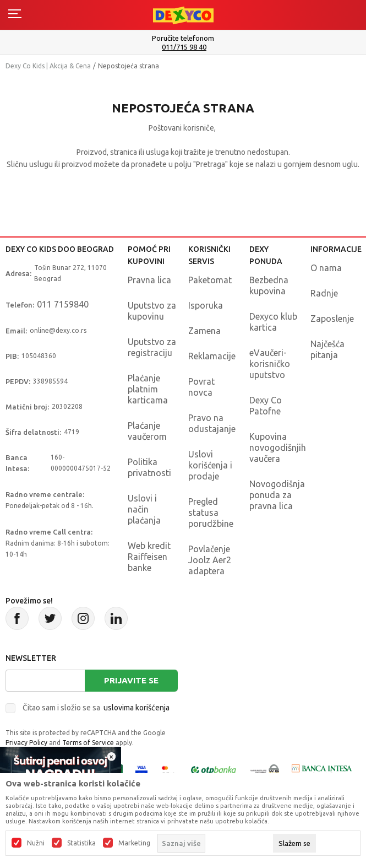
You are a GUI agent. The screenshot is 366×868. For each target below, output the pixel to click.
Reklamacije (212, 356)
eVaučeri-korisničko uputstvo (270, 364)
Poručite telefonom (183, 38)
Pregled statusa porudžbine (211, 513)
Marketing (134, 843)
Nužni (36, 843)
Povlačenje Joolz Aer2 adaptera (210, 560)
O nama (326, 268)
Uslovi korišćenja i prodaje (210, 465)
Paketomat (210, 280)
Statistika (81, 843)
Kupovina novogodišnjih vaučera (278, 448)
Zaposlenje (332, 319)
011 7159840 (63, 304)
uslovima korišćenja (136, 708)
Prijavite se (131, 680)
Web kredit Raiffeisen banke (149, 557)
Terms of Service (88, 743)
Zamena (204, 331)
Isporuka (206, 305)
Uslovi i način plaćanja (144, 509)
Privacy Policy (26, 743)
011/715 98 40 (184, 47)
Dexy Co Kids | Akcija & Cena (48, 66)
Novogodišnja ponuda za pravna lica (277, 495)
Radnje (324, 293)
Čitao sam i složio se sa (96, 708)
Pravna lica (149, 280)
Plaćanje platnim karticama (148, 389)
